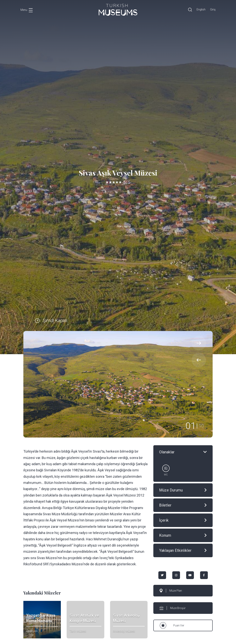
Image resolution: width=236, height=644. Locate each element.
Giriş (213, 9)
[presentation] (199, 360)
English (201, 9)
